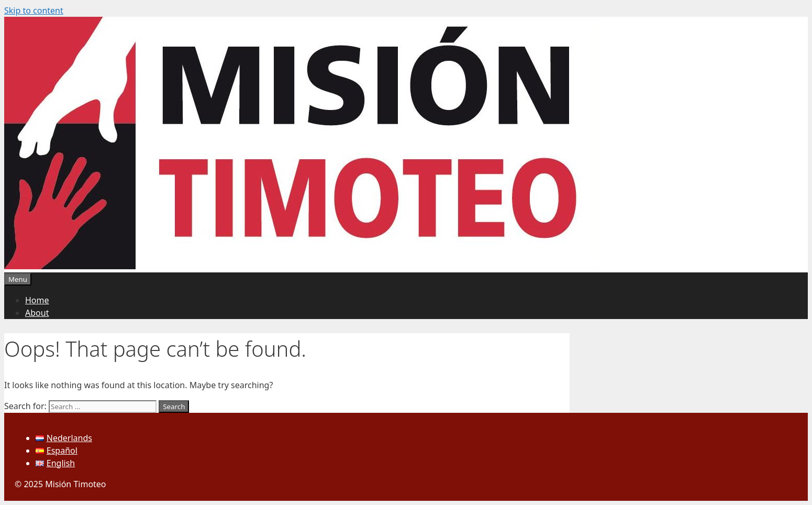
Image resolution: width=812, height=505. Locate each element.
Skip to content (34, 10)
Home (37, 300)
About (37, 313)
